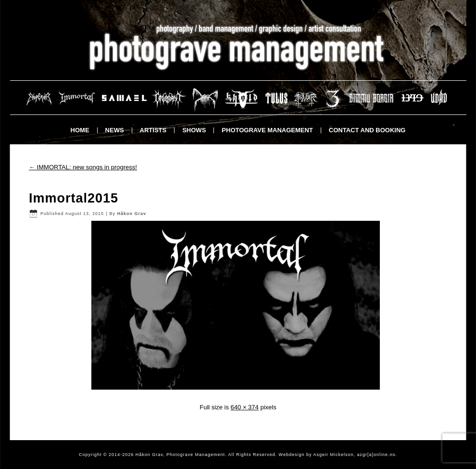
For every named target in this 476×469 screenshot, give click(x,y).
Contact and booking (367, 130)
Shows (194, 130)
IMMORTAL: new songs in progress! (83, 167)
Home (80, 130)
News (115, 130)
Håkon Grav (132, 214)
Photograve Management (267, 130)
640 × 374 (245, 407)
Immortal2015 (74, 198)
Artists (153, 130)
